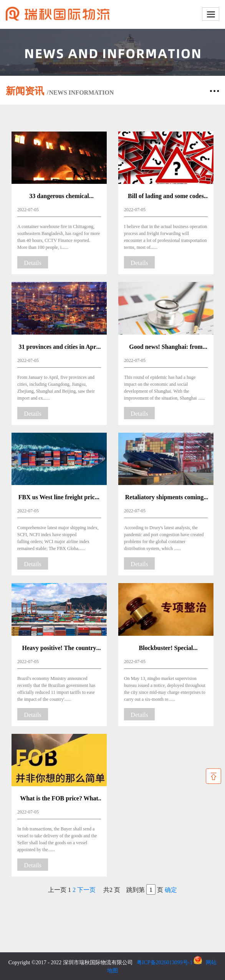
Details (32, 262)
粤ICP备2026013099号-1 (165, 962)
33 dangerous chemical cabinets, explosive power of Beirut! (59, 197)
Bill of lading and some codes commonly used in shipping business (166, 197)
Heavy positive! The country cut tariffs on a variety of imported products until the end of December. (59, 648)
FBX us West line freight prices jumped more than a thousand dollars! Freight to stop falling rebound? (59, 498)
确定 (171, 889)
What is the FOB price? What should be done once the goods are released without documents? (59, 799)
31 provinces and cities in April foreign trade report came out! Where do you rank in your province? (59, 347)
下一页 (86, 889)
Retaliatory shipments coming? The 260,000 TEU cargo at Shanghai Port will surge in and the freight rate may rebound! (166, 498)
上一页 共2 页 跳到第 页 (112, 889)
